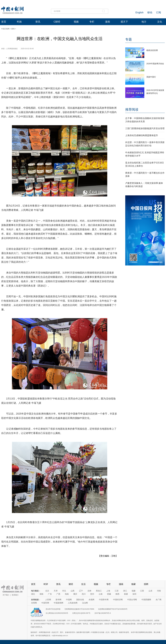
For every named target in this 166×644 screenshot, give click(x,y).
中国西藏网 (146, 600)
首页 (4, 22)
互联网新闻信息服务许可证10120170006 (79, 609)
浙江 (125, 591)
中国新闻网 (58, 603)
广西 (58, 594)
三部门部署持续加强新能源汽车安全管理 (145, 128)
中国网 (69, 600)
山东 (150, 591)
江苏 (117, 591)
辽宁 (81, 591)
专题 (129, 39)
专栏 (92, 22)
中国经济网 (118, 600)
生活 (83, 584)
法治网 (85, 603)
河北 (64, 591)
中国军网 (45, 603)
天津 (56, 591)
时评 (46, 584)
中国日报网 (5, 29)
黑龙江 (99, 591)
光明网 (34, 603)
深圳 (134, 594)
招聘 (146, 584)
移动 (150, 12)
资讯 (38, 22)
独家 (134, 584)
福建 (134, 591)
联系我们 (15, 595)
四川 (84, 594)
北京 (47, 591)
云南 (101, 594)
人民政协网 (73, 603)
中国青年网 (104, 600)
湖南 (41, 594)
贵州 (92, 594)
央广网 (159, 600)
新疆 (126, 594)
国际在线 (80, 600)
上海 (108, 591)
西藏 (109, 594)
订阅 (159, 12)
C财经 (57, 22)
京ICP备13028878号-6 (103, 613)
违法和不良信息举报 (53, 609)
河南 (159, 591)
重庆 (75, 594)
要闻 (13, 29)
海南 (67, 594)
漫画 (108, 22)
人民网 (48, 600)
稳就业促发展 (152, 50)
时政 (19, 22)
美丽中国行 (151, 77)
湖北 (33, 594)
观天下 (124, 22)
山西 (73, 591)
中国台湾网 (132, 600)
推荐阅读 (132, 109)
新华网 (58, 600)
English (139, 12)
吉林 (89, 591)
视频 (76, 22)
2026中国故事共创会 (155, 64)
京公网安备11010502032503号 (57, 613)
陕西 (117, 594)
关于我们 (6, 595)
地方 (144, 22)
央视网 (91, 600)
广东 (50, 594)
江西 (142, 591)
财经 (71, 584)
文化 (160, 22)
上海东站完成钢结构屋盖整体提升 (142, 135)
